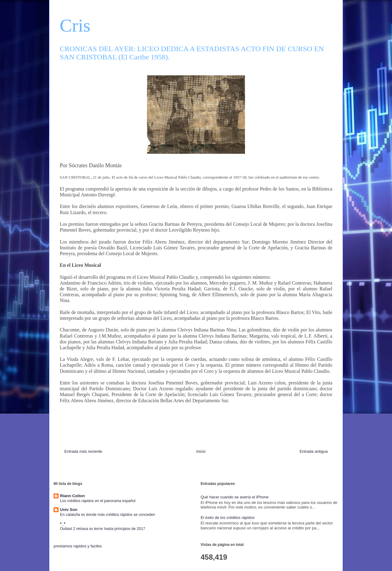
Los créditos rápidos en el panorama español (98, 501)
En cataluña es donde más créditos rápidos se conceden (107, 515)
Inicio (201, 451)
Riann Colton (72, 496)
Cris (75, 25)
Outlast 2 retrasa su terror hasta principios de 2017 (103, 529)
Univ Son (69, 510)
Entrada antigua (314, 451)
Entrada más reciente (83, 451)
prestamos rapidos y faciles (78, 546)
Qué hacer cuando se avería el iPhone (235, 497)
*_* (63, 524)
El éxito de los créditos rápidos (228, 518)
